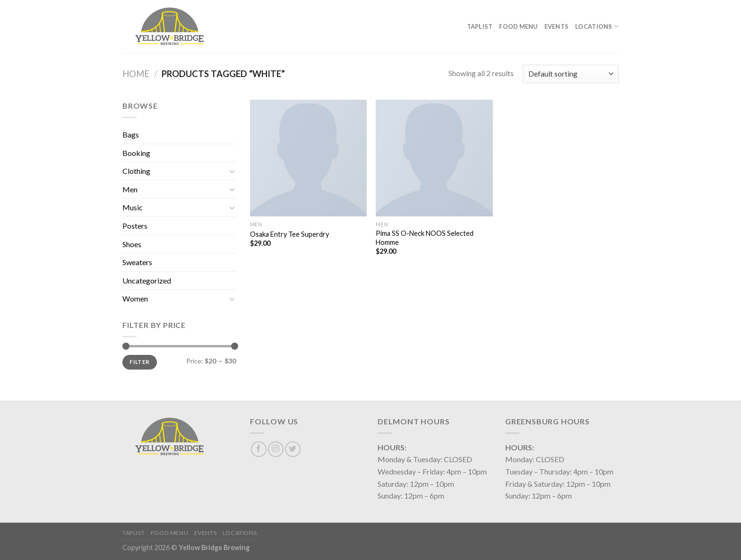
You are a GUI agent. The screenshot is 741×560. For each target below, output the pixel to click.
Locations (597, 26)
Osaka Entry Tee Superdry (289, 234)
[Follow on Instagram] (276, 449)
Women (135, 298)
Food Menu (518, 26)
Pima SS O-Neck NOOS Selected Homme (425, 238)
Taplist (480, 26)
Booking (136, 153)
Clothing (136, 171)
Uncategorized (147, 280)
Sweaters (137, 262)
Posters (135, 226)
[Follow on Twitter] (293, 449)
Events (557, 26)
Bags (131, 134)
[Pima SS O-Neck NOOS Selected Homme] (434, 158)
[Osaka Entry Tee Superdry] (308, 158)
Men (130, 189)
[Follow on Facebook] (259, 449)
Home (136, 74)
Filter (139, 362)
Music (133, 207)
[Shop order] (571, 74)
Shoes (132, 244)
